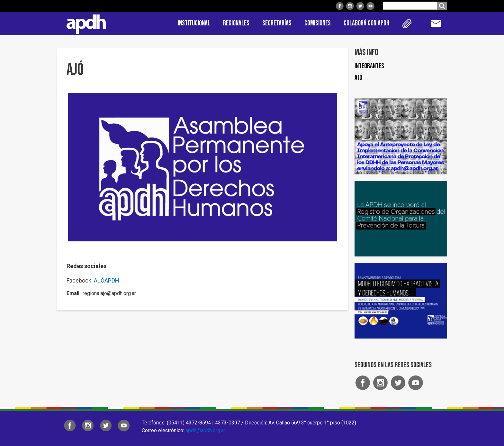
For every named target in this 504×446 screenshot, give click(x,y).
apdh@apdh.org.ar (205, 430)
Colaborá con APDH (366, 23)
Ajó (358, 78)
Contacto (439, 23)
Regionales (236, 23)
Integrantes (369, 66)
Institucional (194, 23)
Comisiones (318, 23)
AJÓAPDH (107, 280)
